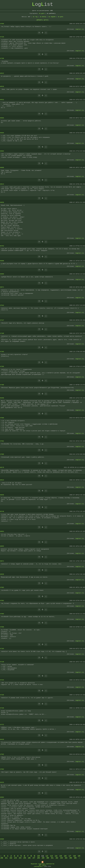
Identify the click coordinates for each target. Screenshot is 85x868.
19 (79, 856)
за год (35, 17)
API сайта (42, 865)
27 (34, 858)
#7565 (2, 754)
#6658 (2, 202)
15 (61, 856)
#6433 (2, 782)
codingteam (38, 866)
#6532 (2, 100)
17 (70, 856)
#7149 (2, 662)
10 (38, 856)
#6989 (2, 839)
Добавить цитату (42, 20)
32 (57, 858)
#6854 (2, 531)
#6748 (2, 511)
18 (74, 856)
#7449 (2, 708)
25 (25, 858)
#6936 (2, 574)
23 (15, 858)
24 (20, 858)
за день (61, 17)
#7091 (2, 601)
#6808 (2, 261)
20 (2, 858)
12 (47, 856)
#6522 (2, 73)
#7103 (2, 649)
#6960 (2, 274)
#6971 (2, 287)
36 (75, 858)
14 (56, 856)
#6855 (2, 546)
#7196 (2, 58)
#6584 (2, 133)
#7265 (2, 352)
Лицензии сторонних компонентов (42, 864)
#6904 (2, 797)
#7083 (2, 587)
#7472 (2, 725)
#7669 (2, 418)
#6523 (2, 480)
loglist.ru (79, 29)
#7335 (2, 695)
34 (66, 858)
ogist (42, 4)
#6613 (2, 184)
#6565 (2, 118)
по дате (42, 13)
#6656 (2, 495)
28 (38, 858)
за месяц (43, 17)
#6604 (2, 151)
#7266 (2, 366)
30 (48, 858)
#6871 (2, 561)
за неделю (52, 17)
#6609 (2, 168)
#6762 (2, 246)
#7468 (2, 385)
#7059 (2, 24)
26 (29, 858)
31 (52, 858)
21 (6, 858)
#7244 (2, 680)
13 (51, 856)
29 (43, 858)
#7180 (2, 333)
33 (61, 858)
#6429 (2, 739)
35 (71, 858)
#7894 (2, 769)
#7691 (2, 441)
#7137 (2, 320)
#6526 (2, 86)
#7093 (2, 614)
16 (65, 856)
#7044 (2, 305)
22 (11, 858)
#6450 (2, 398)
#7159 (2, 37)
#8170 (2, 467)
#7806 (2, 454)
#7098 (2, 627)
